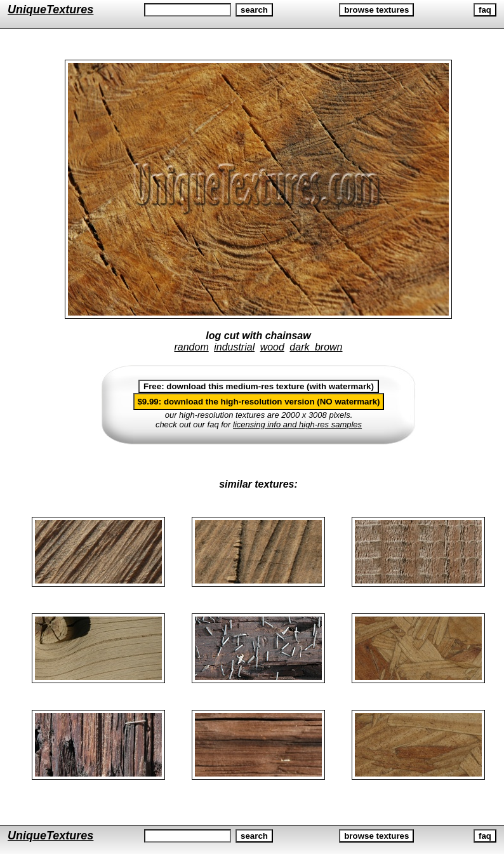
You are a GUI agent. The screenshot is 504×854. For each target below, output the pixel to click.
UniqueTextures (50, 10)
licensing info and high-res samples (297, 424)
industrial (234, 347)
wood (272, 347)
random (191, 347)
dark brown (316, 347)
